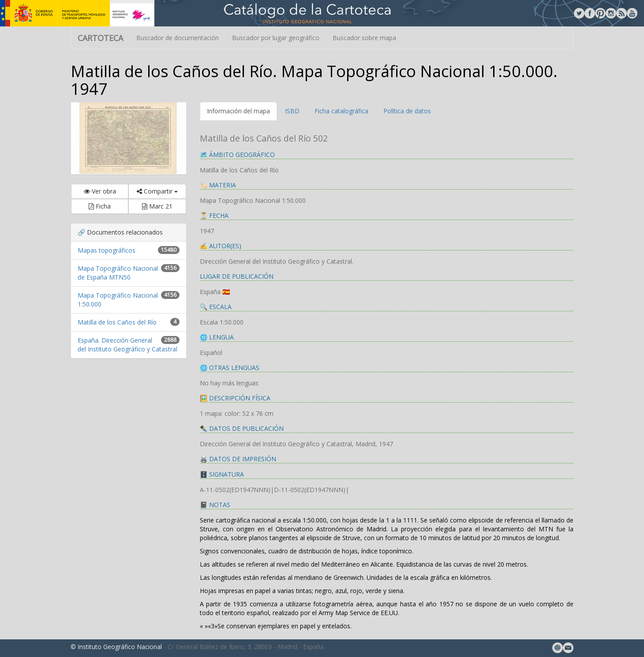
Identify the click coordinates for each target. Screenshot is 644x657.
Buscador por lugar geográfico (276, 38)
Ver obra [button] (100, 191)
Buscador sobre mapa (364, 38)
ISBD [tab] (292, 111)
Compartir (157, 191)
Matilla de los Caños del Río (117, 322)
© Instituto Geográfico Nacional (116, 647)
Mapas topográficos (107, 250)
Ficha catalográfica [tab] (341, 111)
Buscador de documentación (178, 38)
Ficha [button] (100, 206)
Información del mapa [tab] (238, 111)
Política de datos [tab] (407, 111)
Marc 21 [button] (157, 206)
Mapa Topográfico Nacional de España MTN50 (118, 273)
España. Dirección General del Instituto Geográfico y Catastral (127, 345)
